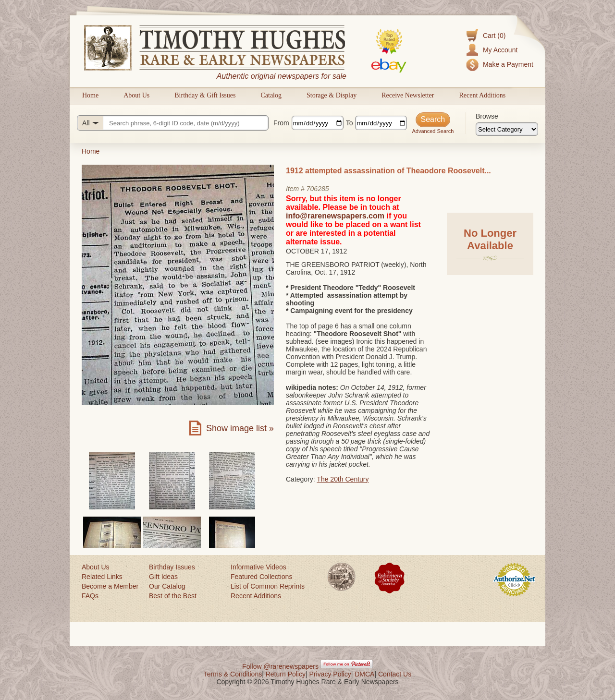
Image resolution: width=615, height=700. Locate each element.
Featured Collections (261, 577)
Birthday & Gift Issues (205, 95)
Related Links (102, 577)
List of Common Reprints (268, 586)
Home (90, 95)
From (281, 123)
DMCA (364, 674)
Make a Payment (508, 64)
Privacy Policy (330, 674)
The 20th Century (343, 479)
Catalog (271, 95)
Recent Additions (482, 95)
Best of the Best (173, 596)
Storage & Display (332, 95)
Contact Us (395, 674)
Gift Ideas (163, 577)
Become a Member (110, 586)
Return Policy (286, 674)
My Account (500, 50)
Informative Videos (258, 567)
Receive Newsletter (408, 95)
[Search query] (173, 123)
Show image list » (240, 428)
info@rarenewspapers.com (335, 216)
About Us (136, 95)
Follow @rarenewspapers (280, 666)
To (350, 123)
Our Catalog (167, 586)
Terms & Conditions (233, 674)
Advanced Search (433, 131)
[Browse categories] (507, 129)
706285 (318, 189)
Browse (487, 116)
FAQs (90, 596)
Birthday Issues (172, 567)
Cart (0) (494, 36)
